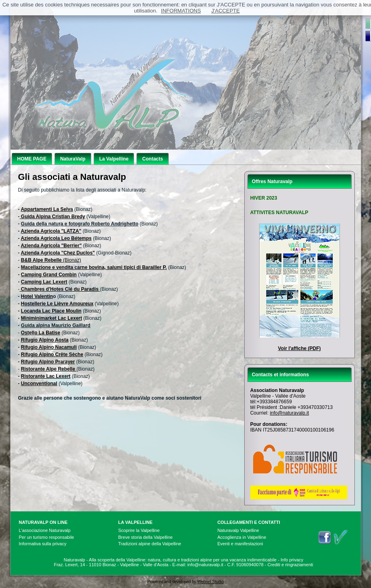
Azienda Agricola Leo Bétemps (56, 238)
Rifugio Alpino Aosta (45, 340)
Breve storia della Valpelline (146, 537)
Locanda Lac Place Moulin (51, 311)
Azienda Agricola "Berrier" (51, 246)
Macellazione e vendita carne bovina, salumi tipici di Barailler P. (94, 267)
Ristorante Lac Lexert (46, 376)
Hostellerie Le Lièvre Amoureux (57, 304)
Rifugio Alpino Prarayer (48, 362)
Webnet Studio (211, 582)
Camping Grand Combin (49, 275)
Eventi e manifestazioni (240, 544)
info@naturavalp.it (289, 413)
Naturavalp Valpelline (238, 530)
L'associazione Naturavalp (45, 530)
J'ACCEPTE (226, 11)
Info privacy (292, 560)
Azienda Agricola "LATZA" (51, 231)
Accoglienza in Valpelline (242, 537)
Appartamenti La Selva (47, 209)
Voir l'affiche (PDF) (300, 348)
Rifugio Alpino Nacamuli (49, 347)
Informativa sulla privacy (43, 544)
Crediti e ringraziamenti (290, 565)
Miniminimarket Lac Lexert (51, 318)
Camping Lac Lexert (44, 282)
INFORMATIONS (181, 11)
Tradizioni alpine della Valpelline (150, 544)
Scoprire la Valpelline (139, 530)
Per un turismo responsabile (47, 537)
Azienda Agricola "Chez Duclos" (58, 253)
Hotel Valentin (37, 296)
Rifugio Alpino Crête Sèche (52, 354)
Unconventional (39, 384)
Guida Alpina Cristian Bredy (52, 217)
